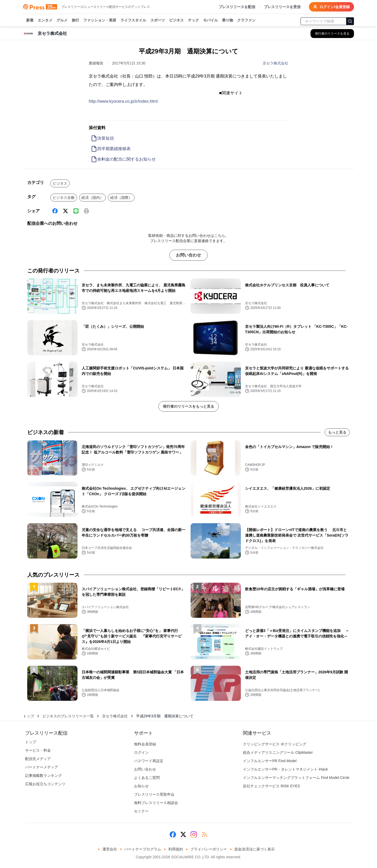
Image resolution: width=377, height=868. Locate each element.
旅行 (75, 20)
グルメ (62, 20)
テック (193, 20)
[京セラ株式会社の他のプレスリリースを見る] (332, 34)
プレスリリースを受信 (282, 7)
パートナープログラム (143, 849)
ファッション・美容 (100, 20)
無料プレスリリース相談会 (156, 803)
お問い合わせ (188, 255)
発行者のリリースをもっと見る (188, 406)
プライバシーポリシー (209, 849)
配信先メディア (38, 759)
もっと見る (337, 432)
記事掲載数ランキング (43, 776)
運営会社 (110, 849)
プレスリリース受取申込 (154, 794)
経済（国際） (121, 198)
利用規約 (176, 849)
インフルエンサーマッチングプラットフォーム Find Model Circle (296, 778)
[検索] (350, 21)
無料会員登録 (145, 744)
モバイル (210, 20)
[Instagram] (194, 834)
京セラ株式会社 (275, 63)
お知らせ (141, 786)
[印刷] (86, 211)
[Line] (76, 211)
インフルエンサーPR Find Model (270, 761)
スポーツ (158, 20)
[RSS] (204, 834)
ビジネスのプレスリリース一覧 (68, 716)
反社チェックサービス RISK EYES (271, 786)
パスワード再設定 (149, 761)
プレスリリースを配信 (237, 7)
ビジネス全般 (64, 198)
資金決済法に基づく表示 (254, 849)
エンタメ (45, 20)
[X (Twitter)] (65, 211)
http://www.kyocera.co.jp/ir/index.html (123, 101)
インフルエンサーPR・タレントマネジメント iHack (285, 769)
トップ (29, 716)
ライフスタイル (133, 20)
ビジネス (176, 20)
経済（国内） (92, 198)
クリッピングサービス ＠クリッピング (275, 744)
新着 (30, 20)
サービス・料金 (38, 750)
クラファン (246, 20)
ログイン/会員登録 (331, 7)
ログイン (141, 752)
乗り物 (228, 20)
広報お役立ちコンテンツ (45, 784)
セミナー (141, 811)
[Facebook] (55, 211)
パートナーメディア (42, 767)
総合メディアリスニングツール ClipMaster (278, 752)
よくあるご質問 (147, 778)
